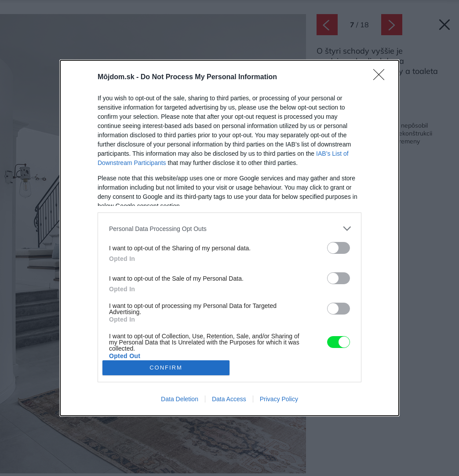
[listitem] (229, 229)
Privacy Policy (279, 399)
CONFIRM (166, 368)
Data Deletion (180, 399)
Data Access (229, 399)
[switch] (339, 248)
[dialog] (229, 238)
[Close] (382, 77)
